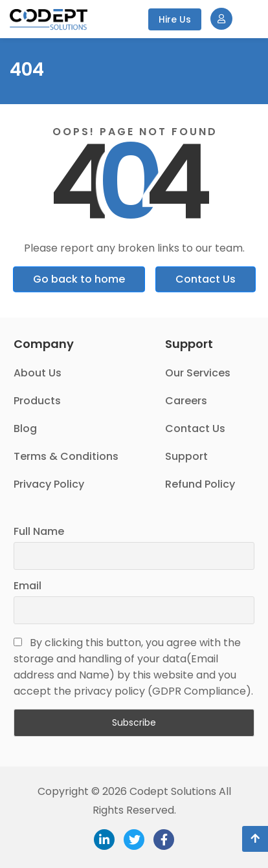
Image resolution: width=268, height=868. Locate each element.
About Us (38, 373)
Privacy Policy (49, 484)
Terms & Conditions (66, 456)
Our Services (198, 373)
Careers (186, 401)
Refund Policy (200, 484)
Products (37, 401)
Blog (25, 429)
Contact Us (206, 279)
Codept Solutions (173, 791)
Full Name (39, 531)
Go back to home (79, 279)
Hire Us (175, 19)
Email (28, 586)
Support (186, 456)
